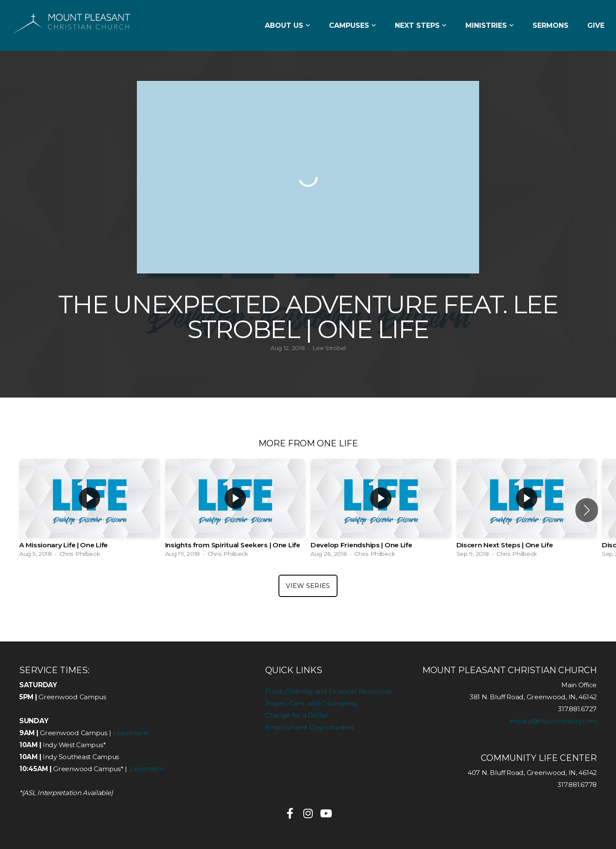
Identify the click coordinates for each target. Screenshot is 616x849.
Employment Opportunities (309, 727)
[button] (587, 510)
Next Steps (421, 25)
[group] (90, 510)
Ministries (490, 25)
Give (596, 25)
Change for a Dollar (297, 715)
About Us (287, 25)
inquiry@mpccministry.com (553, 721)
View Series (308, 586)
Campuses (352, 25)
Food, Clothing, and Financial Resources (329, 691)
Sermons (551, 25)
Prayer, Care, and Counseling (311, 703)
